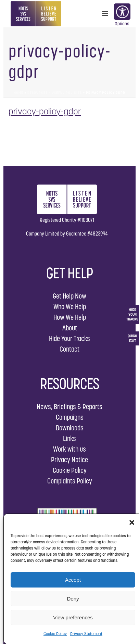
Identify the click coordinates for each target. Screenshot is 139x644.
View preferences (73, 617)
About (70, 328)
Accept (73, 580)
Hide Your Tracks (69, 338)
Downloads (70, 428)
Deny (73, 599)
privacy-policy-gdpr (45, 111)
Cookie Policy (55, 634)
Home (18, 93)
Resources (37, 93)
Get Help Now (69, 296)
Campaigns (70, 417)
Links (69, 438)
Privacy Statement (86, 634)
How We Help (70, 317)
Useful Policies (67, 93)
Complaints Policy (70, 481)
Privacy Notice (69, 460)
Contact (69, 349)
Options (122, 12)
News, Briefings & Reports (69, 407)
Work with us (69, 449)
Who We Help (70, 307)
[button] (132, 522)
